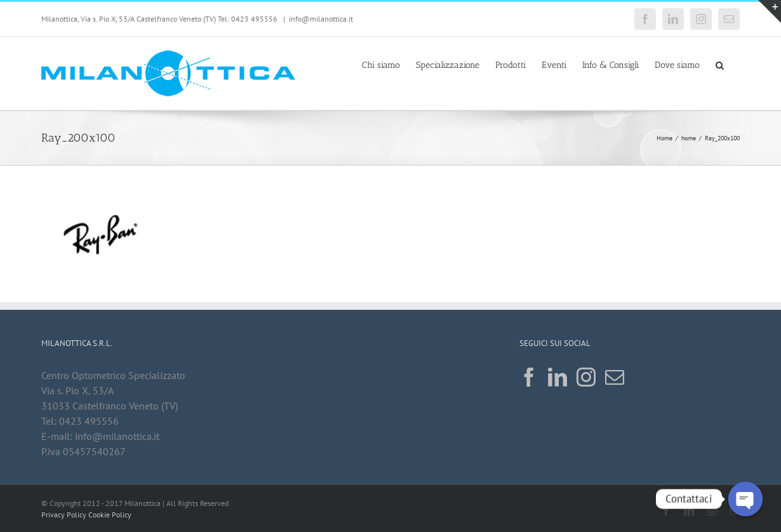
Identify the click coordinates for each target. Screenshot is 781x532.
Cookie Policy (110, 515)
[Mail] (615, 377)
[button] (720, 64)
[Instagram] (586, 377)
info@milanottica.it (321, 19)
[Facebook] (529, 377)
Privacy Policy (64, 515)
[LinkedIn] (557, 377)
